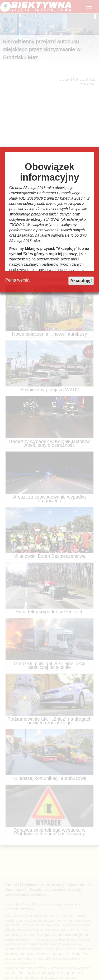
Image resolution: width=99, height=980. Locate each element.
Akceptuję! (81, 281)
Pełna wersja (17, 280)
